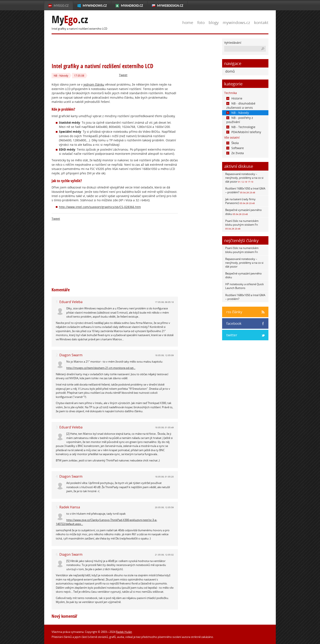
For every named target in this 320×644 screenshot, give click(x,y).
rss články (234, 312)
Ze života (235, 153)
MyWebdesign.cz (170, 6)
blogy (214, 22)
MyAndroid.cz (132, 6)
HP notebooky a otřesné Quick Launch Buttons (245, 286)
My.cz (70, 19)
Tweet (123, 75)
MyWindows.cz (95, 6)
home (188, 22)
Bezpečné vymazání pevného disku (243, 212)
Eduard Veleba (71, 302)
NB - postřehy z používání (240, 120)
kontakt (261, 22)
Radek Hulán (124, 632)
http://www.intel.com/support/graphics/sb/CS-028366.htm (100, 207)
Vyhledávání (233, 43)
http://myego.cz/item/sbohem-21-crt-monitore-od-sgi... (101, 368)
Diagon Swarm (71, 355)
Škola (233, 143)
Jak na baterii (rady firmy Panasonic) (240, 201)
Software (235, 148)
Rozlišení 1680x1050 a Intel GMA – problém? (245, 190)
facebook (234, 323)
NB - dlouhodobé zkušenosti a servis (241, 105)
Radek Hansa (70, 507)
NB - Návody (61, 76)
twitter (232, 335)
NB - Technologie (241, 127)
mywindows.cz (236, 22)
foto (201, 22)
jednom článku (94, 84)
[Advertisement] (128, 48)
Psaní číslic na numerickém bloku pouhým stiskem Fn (242, 225)
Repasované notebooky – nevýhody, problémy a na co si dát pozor (244, 178)
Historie (234, 98)
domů (230, 71)
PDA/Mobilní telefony (244, 132)
